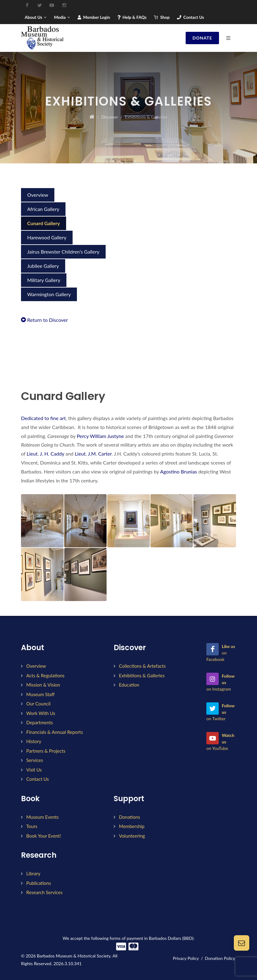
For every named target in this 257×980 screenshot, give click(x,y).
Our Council (38, 704)
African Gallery (43, 209)
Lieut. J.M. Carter (93, 454)
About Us (36, 17)
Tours (32, 826)
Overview (38, 195)
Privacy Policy (186, 958)
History (34, 741)
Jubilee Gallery (43, 266)
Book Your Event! (44, 836)
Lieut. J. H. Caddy (45, 454)
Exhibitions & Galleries (142, 675)
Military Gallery (44, 280)
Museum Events (42, 817)
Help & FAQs (132, 17)
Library (33, 873)
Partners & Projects (46, 751)
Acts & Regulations (45, 675)
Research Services (44, 892)
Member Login (94, 17)
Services (35, 760)
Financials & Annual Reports (55, 732)
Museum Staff (40, 694)
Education (129, 685)
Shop (162, 17)
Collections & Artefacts (142, 666)
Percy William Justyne (100, 436)
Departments (40, 722)
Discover (110, 117)
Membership (132, 826)
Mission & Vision (43, 685)
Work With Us (41, 713)
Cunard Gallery (44, 223)
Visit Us (34, 770)
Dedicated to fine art (43, 418)
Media (62, 17)
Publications (39, 883)
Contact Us (190, 17)
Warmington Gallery (49, 294)
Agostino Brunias (179, 471)
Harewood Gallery (47, 237)
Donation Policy (220, 958)
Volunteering (132, 836)
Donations (129, 817)
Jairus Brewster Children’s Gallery (63, 252)
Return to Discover (44, 320)
